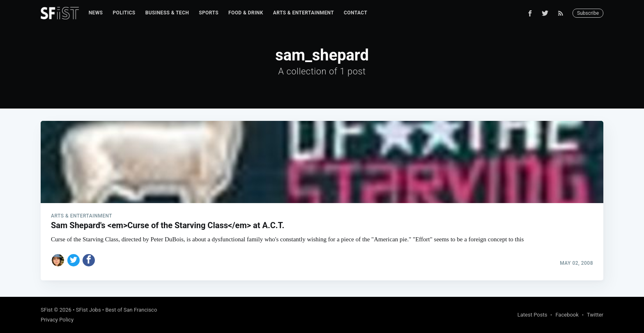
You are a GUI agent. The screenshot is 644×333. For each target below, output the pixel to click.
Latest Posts (532, 315)
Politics (124, 13)
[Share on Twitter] (74, 260)
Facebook (567, 315)
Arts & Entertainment (304, 13)
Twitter (595, 315)
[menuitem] (96, 13)
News (96, 13)
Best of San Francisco (131, 310)
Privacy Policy (57, 320)
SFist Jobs (89, 310)
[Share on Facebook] (89, 260)
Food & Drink (246, 13)
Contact (355, 13)
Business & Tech (167, 13)
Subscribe (588, 13)
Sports (209, 13)
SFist (47, 310)
